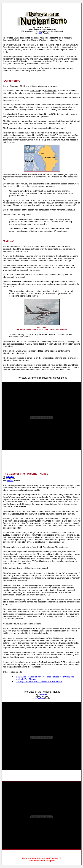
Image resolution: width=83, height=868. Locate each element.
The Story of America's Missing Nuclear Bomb (42, 378)
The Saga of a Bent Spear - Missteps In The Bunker (39, 681)
